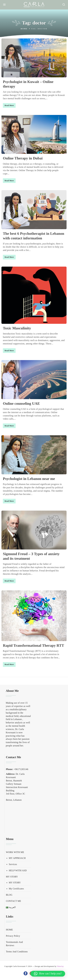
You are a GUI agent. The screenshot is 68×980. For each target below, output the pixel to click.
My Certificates (16, 889)
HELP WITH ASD (18, 870)
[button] (48, 974)
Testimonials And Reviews (14, 944)
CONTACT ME (13, 901)
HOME (9, 930)
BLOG (9, 895)
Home (24, 29)
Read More (9, 105)
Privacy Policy (13, 936)
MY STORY (12, 877)
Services (13, 864)
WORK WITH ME (15, 852)
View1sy (60, 966)
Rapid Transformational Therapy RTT (33, 645)
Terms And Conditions (17, 952)
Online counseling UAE (21, 404)
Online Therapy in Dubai (23, 158)
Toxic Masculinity (17, 328)
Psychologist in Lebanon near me (29, 479)
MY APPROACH (17, 858)
